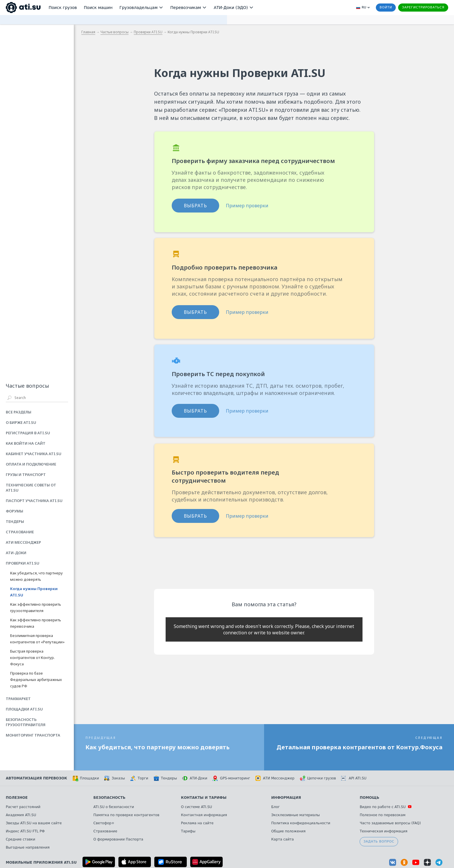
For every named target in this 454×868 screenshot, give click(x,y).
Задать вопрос (379, 842)
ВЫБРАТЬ (195, 206)
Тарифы (188, 831)
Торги (139, 778)
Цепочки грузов (318, 778)
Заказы (115, 778)
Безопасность (110, 798)
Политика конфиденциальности (301, 823)
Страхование (105, 831)
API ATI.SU (354, 778)
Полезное (17, 798)
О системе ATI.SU (196, 807)
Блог (276, 807)
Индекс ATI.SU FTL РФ (25, 831)
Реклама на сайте (197, 823)
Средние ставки (21, 839)
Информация (286, 798)
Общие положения (288, 831)
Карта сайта (283, 839)
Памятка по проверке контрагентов (127, 815)
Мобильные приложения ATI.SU (41, 862)
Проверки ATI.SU (148, 32)
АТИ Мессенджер (275, 778)
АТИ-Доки (195, 778)
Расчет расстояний (23, 807)
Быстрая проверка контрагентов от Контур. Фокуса (32, 658)
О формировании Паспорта (118, 839)
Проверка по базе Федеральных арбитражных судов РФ (36, 680)
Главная (88, 32)
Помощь (369, 798)
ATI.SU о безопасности (114, 807)
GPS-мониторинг (231, 778)
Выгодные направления (28, 847)
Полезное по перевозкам (382, 815)
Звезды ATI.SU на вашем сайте (34, 823)
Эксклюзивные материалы (296, 815)
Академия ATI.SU (21, 815)
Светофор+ (104, 823)
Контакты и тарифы (204, 798)
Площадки (86, 778)
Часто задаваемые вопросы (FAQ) (390, 823)
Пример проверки (247, 206)
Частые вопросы (115, 32)
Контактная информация (204, 815)
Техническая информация (383, 831)
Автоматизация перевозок (36, 778)
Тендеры (165, 778)
